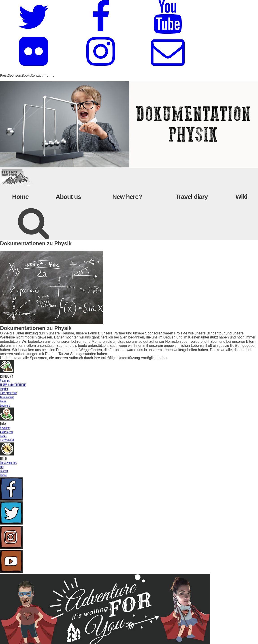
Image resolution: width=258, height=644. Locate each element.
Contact (37, 75)
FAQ (2, 467)
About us (68, 197)
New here (5, 428)
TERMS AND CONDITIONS (13, 385)
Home (20, 197)
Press (4, 75)
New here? (127, 197)
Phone (3, 475)
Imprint (48, 75)
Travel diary (192, 197)
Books (26, 75)
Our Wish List (7, 440)
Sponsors (15, 75)
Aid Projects (6, 432)
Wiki (241, 197)
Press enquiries (8, 463)
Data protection (9, 393)
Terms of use (7, 397)
